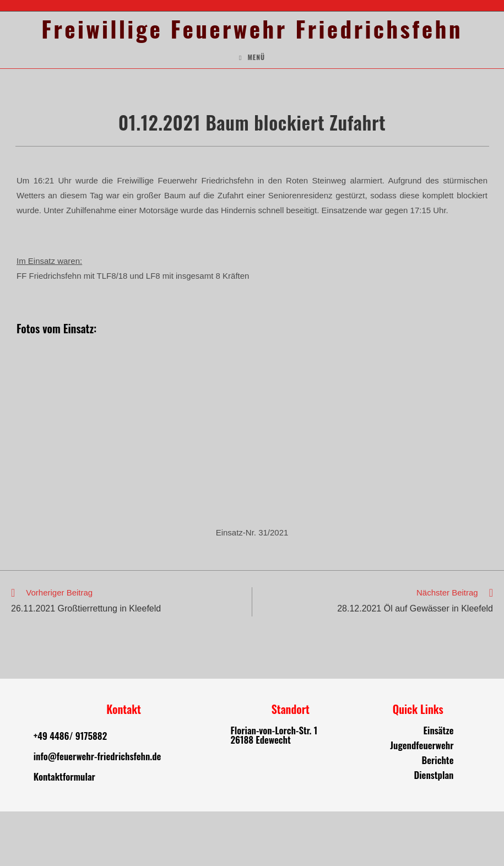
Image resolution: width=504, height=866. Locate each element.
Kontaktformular (64, 831)
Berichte (437, 814)
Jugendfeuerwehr (422, 800)
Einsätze (439, 785)
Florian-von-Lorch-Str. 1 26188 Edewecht (274, 789)
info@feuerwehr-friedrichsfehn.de (97, 811)
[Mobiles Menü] (252, 112)
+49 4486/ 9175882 (70, 790)
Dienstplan (433, 829)
